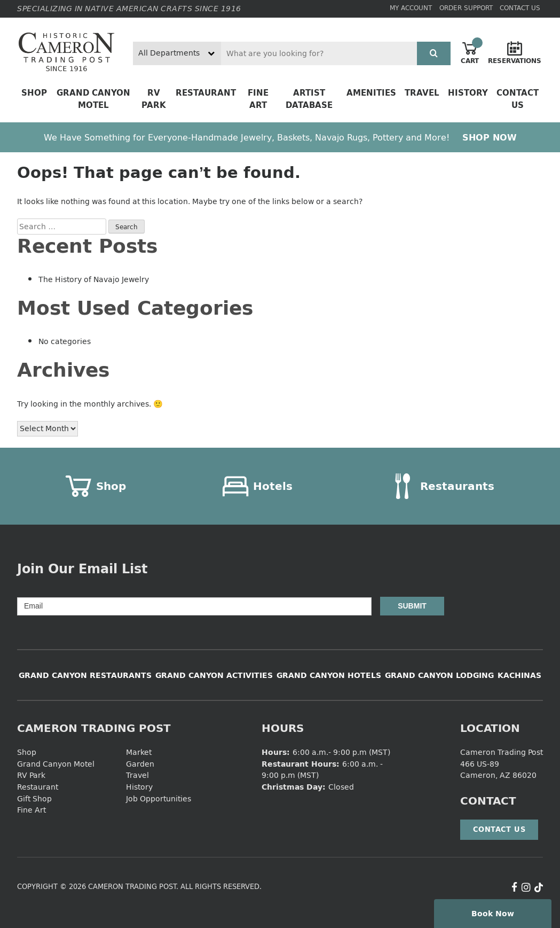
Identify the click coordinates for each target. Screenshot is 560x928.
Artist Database (309, 99)
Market (139, 752)
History (468, 93)
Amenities (371, 93)
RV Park (154, 99)
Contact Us (520, 8)
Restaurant (206, 93)
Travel (422, 93)
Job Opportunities (159, 798)
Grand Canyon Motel (93, 99)
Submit (412, 606)
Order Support (466, 8)
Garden (140, 764)
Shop (34, 93)
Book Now (493, 913)
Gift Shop (34, 798)
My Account (411, 8)
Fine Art (258, 99)
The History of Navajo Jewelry (94, 279)
